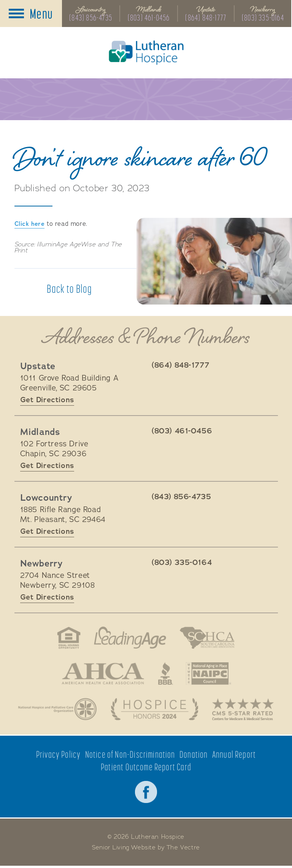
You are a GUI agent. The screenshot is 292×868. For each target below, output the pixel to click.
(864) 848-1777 (206, 18)
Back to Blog (69, 289)
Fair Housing (67, 638)
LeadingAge (130, 638)
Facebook (146, 794)
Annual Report (234, 756)
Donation (194, 756)
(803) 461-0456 (149, 18)
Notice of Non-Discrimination (130, 756)
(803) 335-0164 (263, 18)
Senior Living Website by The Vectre (146, 850)
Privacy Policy (58, 756)
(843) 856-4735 (91, 18)
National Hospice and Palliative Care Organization (56, 711)
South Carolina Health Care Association (208, 638)
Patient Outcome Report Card (146, 769)
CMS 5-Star (244, 711)
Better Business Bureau (166, 674)
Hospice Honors (155, 711)
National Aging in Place (210, 674)
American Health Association (102, 674)
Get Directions (47, 400)
